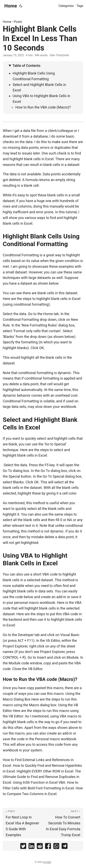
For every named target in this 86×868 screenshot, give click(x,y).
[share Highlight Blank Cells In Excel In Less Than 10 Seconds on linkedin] (31, 847)
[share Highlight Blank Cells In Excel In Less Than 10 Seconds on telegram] (65, 847)
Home (11, 6)
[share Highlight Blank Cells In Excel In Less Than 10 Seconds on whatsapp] (56, 847)
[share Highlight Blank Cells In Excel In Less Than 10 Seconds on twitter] (23, 847)
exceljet (47, 862)
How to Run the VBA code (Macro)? (43, 107)
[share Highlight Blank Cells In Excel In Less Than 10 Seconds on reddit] (40, 847)
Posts (18, 22)
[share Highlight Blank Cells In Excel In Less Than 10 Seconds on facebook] (48, 847)
